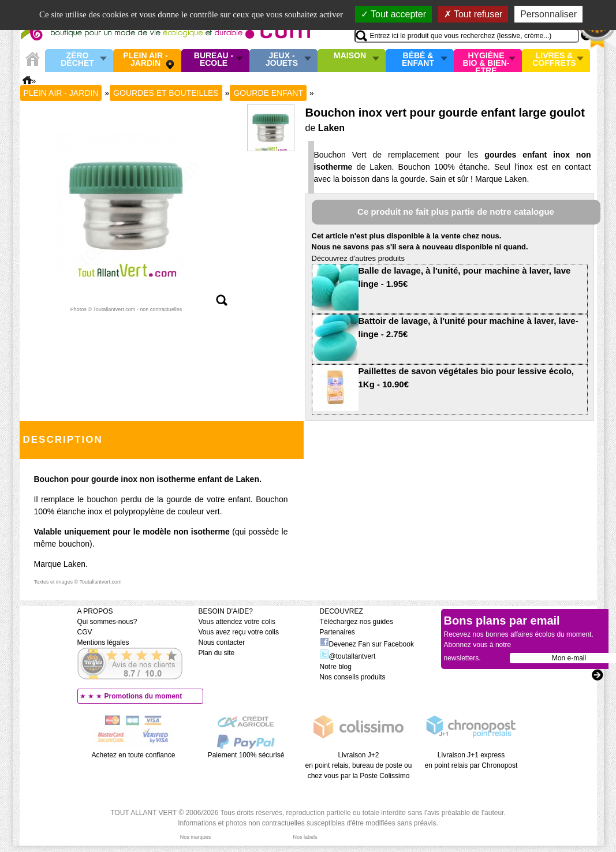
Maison (350, 56)
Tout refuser (473, 14)
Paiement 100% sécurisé (246, 755)
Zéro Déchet (77, 60)
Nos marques (196, 837)
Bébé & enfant (418, 60)
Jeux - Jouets (282, 60)
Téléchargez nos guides (356, 622)
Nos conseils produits (353, 677)
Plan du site (217, 653)
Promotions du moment (143, 696)
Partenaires (337, 632)
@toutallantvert (348, 656)
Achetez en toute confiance (134, 755)
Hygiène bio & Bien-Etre (486, 61)
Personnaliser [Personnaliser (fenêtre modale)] (548, 14)
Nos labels (305, 837)
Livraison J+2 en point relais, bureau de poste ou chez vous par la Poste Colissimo (359, 765)
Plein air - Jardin (145, 60)
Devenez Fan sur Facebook (367, 644)
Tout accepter (393, 14)
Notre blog (336, 667)
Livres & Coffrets (554, 60)
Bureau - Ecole (214, 60)
